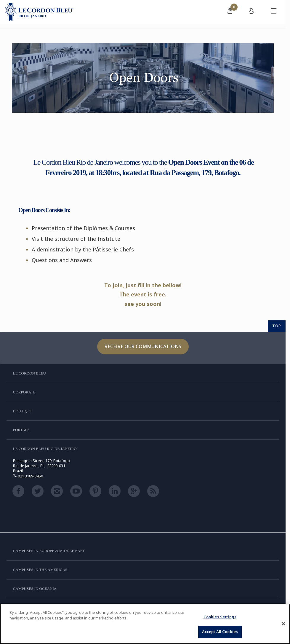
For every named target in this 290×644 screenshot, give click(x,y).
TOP (277, 326)
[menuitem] (230, 12)
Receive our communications (143, 346)
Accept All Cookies (220, 632)
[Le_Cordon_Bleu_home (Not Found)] (39, 12)
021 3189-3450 (30, 476)
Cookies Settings (220, 617)
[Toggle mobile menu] (274, 12)
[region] (145, 624)
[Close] (283, 624)
